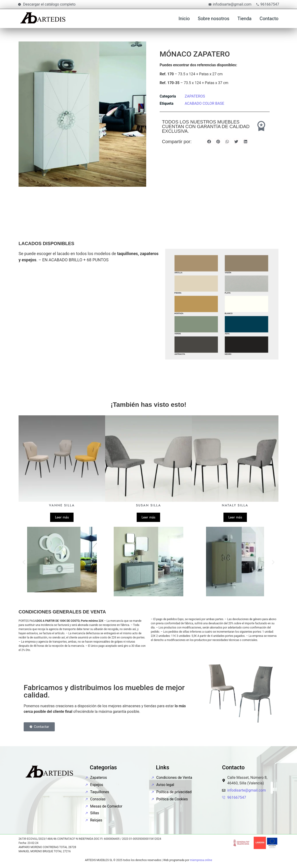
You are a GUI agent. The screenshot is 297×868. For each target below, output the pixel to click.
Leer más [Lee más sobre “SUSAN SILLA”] (148, 517)
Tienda (244, 19)
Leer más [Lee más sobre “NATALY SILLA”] (235, 517)
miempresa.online (201, 860)
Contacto (269, 19)
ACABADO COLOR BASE (204, 103)
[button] (209, 141)
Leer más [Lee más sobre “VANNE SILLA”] (62, 517)
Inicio (184, 19)
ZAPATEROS (195, 96)
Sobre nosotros (214, 19)
